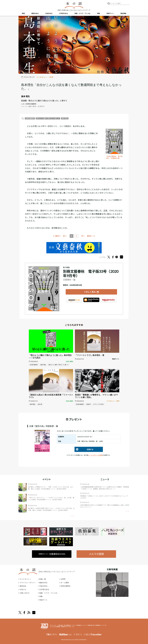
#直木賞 (40, 404)
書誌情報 (123, 13)
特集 (98, 13)
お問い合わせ (25, 593)
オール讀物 (65, 582)
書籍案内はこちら (52, 554)
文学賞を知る (64, 13)
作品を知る (49, 13)
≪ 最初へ (57, 236)
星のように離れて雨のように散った (48, 118)
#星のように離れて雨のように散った (58, 365)
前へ (65, 236)
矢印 (72, 516)
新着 (23, 13)
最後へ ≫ (91, 236)
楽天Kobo (109, 300)
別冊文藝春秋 (30, 118)
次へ (83, 236)
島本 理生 (25, 96)
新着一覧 (43, 579)
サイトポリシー (25, 579)
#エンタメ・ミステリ (37, 106)
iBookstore (91, 300)
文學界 (63, 579)
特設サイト (110, 13)
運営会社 (23, 586)
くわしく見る (90, 292)
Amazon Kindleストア (74, 300)
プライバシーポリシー (28, 582)
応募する (84, 449)
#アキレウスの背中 (98, 404)
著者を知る (35, 13)
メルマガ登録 (96, 554)
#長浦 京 (88, 404)
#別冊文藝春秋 (31, 104)
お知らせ (23, 589)
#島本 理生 (43, 365)
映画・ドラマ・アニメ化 (82, 13)
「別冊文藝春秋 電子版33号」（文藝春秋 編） (114, 157)
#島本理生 (32, 404)
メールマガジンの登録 (95, 455)
